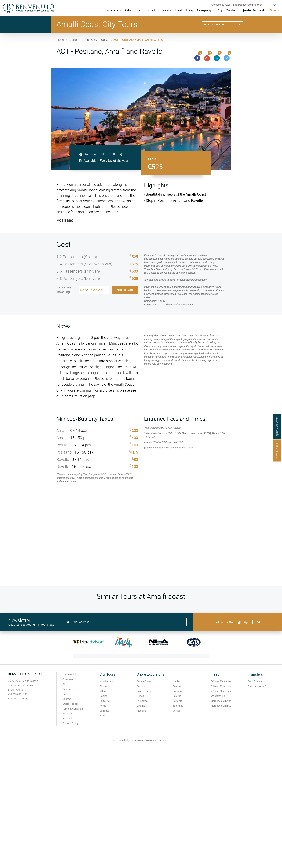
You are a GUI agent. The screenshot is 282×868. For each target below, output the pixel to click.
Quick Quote (277, 427)
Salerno (177, 696)
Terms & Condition (73, 709)
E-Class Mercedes (221, 681)
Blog (190, 10)
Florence (104, 686)
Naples (103, 696)
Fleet (179, 10)
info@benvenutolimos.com (248, 5)
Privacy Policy (70, 723)
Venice (103, 715)
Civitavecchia (144, 691)
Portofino (105, 701)
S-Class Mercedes (221, 686)
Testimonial (69, 674)
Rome (103, 706)
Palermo (177, 686)
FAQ (219, 10)
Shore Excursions (158, 10)
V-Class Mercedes (221, 691)
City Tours (133, 10)
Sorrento (104, 711)
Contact (232, 10)
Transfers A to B (257, 686)
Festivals (68, 718)
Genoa (140, 696)
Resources (69, 689)
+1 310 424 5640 (17, 690)
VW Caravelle (218, 696)
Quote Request (253, 10)
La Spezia (142, 701)
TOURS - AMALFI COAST (95, 40)
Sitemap (67, 713)
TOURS (72, 40)
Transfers (113, 10)
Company (204, 10)
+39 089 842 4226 (221, 5)
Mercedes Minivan (221, 701)
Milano (103, 691)
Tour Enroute (255, 681)
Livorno (141, 706)
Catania (141, 686)
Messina (141, 711)
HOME (61, 40)
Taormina (178, 706)
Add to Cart (125, 290)
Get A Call (277, 451)
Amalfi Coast (107, 681)
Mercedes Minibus (221, 706)
